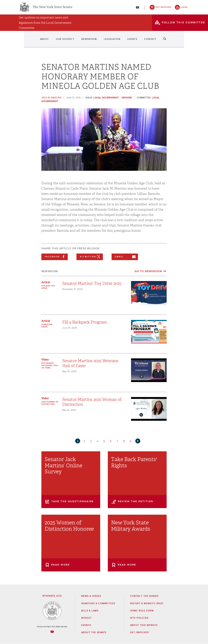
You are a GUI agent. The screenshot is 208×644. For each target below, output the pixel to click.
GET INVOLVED (140, 632)
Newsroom (83, 41)
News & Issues (91, 596)
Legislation (114, 41)
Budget (86, 618)
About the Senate (94, 632)
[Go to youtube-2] (137, 8)
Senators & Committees (98, 604)
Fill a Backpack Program (85, 322)
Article (46, 282)
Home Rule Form (142, 611)
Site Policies (139, 618)
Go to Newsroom (148, 271)
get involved (163, 8)
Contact (166, 41)
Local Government (106, 98)
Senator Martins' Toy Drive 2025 (92, 283)
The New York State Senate (53, 8)
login (184, 8)
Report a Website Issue (147, 604)
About (25, 41)
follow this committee (183, 25)
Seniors (127, 98)
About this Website (144, 625)
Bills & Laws (90, 611)
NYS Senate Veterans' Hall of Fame (50, 366)
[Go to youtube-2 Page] (52, 632)
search (184, 41)
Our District (53, 41)
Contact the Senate (145, 596)
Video (45, 360)
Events (141, 41)
